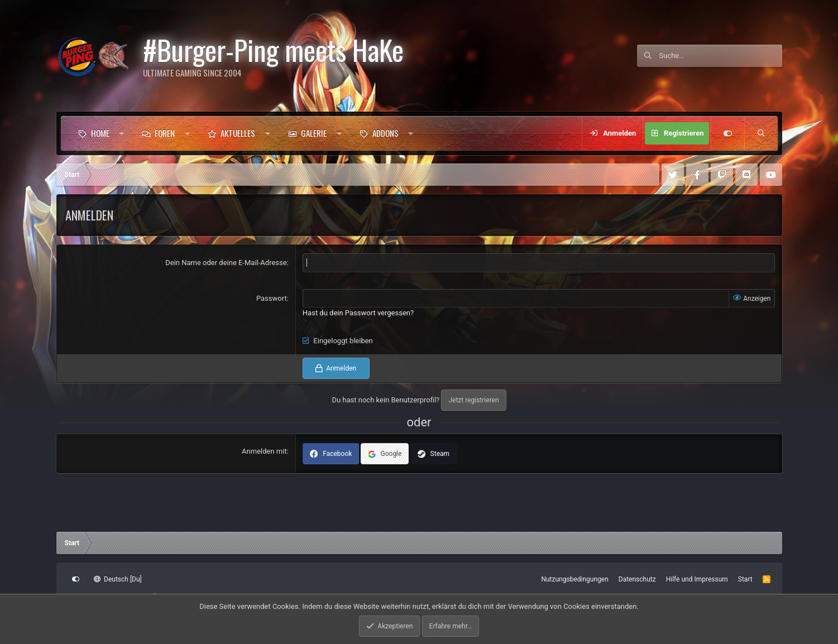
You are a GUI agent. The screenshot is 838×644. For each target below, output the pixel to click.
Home (100, 133)
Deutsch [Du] (118, 579)
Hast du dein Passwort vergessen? (358, 313)
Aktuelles (238, 133)
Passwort (272, 298)
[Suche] (721, 56)
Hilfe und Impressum (697, 579)
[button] (121, 133)
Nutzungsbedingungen (574, 579)
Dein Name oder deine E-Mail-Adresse (226, 263)
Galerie (314, 133)
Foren (165, 133)
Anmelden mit (264, 451)
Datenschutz (637, 579)
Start (745, 579)
